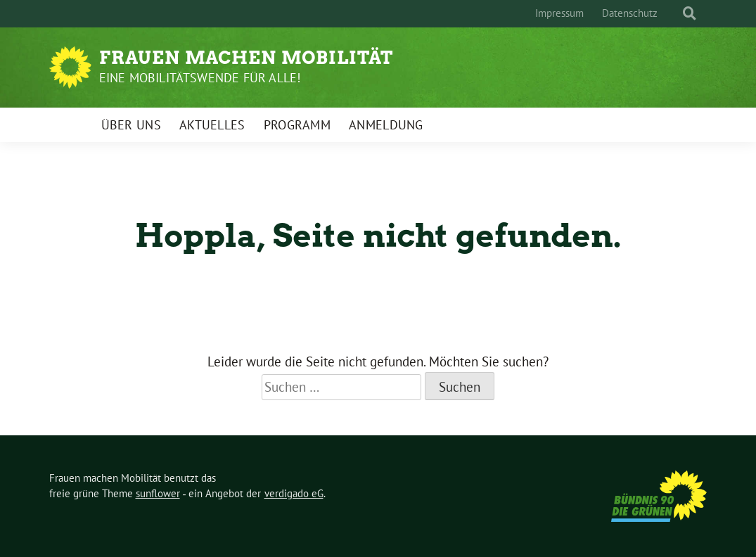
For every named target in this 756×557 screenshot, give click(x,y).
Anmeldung (386, 125)
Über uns (131, 125)
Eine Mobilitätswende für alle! (200, 78)
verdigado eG (294, 493)
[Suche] (677, 14)
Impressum (559, 13)
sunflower (158, 493)
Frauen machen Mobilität (246, 58)
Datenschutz (630, 13)
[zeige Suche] (690, 14)
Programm (297, 125)
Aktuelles (212, 125)
